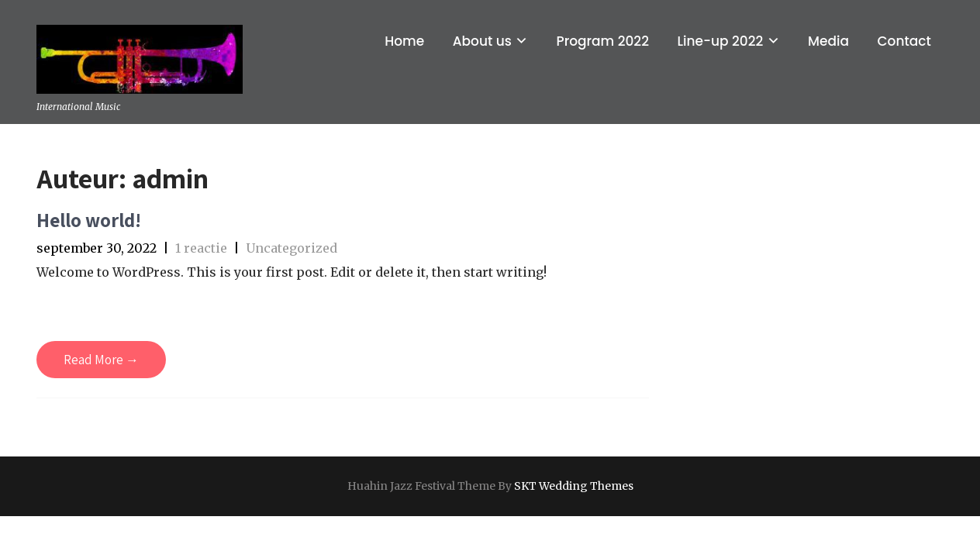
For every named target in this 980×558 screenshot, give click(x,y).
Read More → (101, 360)
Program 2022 (603, 41)
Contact (904, 41)
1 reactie (201, 248)
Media (828, 41)
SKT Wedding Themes (574, 486)
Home (404, 41)
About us (482, 41)
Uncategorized (292, 248)
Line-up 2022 (720, 41)
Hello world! (89, 220)
